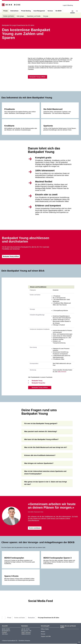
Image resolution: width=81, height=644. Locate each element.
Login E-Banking (69, 5)
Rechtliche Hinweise (24, 641)
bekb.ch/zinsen (62, 372)
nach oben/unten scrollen (79, 642)
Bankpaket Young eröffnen (40, 388)
